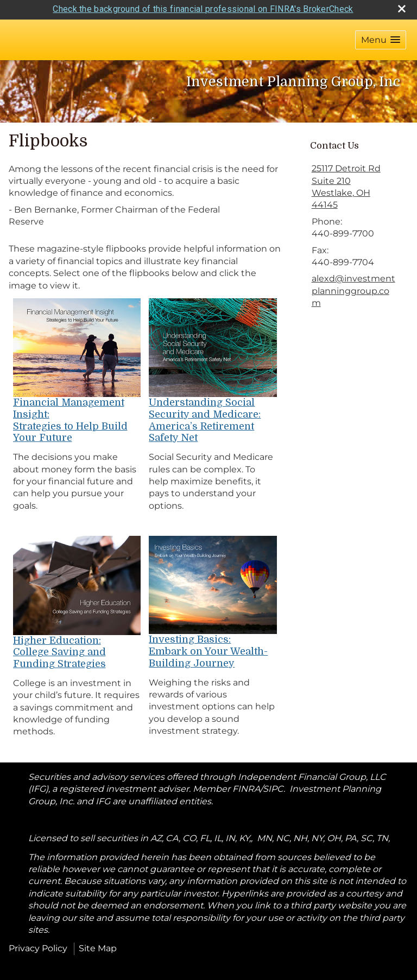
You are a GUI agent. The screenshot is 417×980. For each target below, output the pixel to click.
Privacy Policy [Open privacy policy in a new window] (38, 944)
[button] (381, 36)
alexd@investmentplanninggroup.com (353, 287)
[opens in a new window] (77, 343)
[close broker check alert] (402, 5)
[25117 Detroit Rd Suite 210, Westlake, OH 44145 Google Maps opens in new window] (355, 183)
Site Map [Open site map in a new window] (98, 944)
